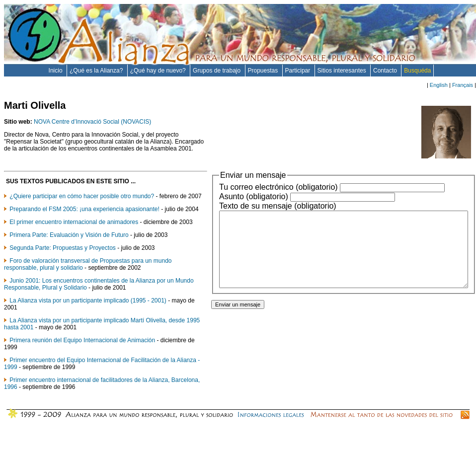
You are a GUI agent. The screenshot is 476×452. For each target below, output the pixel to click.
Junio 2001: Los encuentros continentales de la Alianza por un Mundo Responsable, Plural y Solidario (89, 312)
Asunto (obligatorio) (224, 196)
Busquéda (417, 71)
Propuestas (264, 71)
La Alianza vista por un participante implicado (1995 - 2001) (88, 328)
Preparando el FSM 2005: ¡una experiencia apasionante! (84, 223)
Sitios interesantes (343, 71)
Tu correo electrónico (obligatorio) (249, 187)
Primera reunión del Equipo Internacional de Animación (82, 368)
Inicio (56, 71)
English (439, 85)
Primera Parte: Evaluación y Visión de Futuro (69, 263)
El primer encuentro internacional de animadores (74, 243)
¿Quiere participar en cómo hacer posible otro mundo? (82, 203)
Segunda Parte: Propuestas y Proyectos (62, 276)
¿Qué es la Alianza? (97, 71)
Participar (299, 71)
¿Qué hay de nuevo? (159, 71)
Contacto (386, 71)
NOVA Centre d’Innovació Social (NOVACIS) (92, 122)
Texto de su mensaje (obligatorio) (248, 206)
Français (463, 85)
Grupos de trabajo (217, 71)
